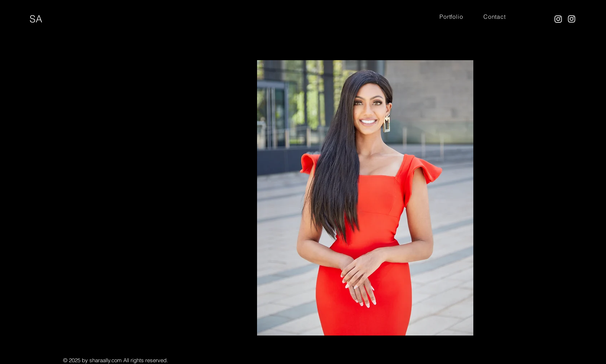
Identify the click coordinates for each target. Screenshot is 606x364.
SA (36, 19)
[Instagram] (558, 19)
